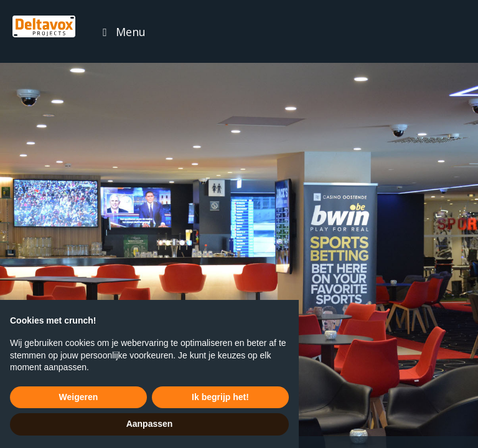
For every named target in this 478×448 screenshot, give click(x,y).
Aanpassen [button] (150, 424)
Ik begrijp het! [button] (220, 397)
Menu (131, 32)
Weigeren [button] (79, 397)
